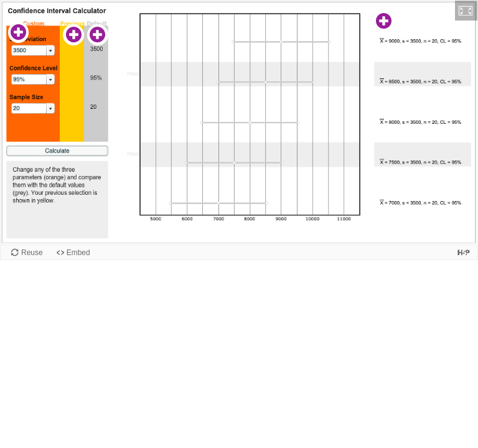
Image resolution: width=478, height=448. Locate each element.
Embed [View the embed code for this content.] (78, 253)
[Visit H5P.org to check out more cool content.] (464, 252)
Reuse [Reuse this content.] (32, 253)
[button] (466, 11)
